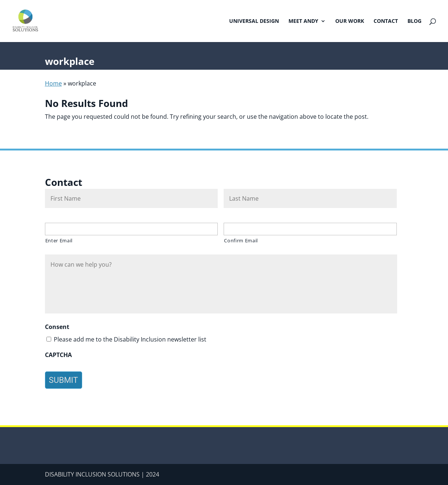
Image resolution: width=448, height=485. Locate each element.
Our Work (350, 21)
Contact (386, 21)
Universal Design (254, 21)
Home (53, 83)
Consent (57, 327)
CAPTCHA (58, 355)
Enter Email (59, 240)
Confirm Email (241, 240)
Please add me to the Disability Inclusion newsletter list (130, 339)
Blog (414, 21)
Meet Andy (303, 21)
